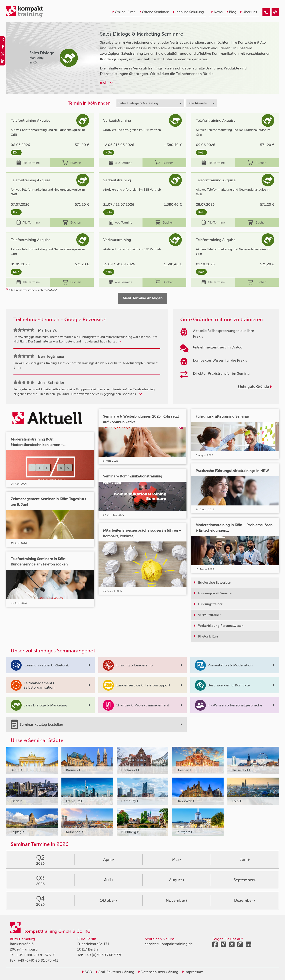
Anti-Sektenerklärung (115, 972)
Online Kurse (124, 12)
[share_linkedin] (3, 62)
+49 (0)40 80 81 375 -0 (36, 955)
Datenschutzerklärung (158, 972)
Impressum (193, 972)
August (177, 880)
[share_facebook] (3, 47)
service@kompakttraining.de (169, 944)
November (177, 900)
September (245, 880)
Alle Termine (28, 163)
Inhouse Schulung (188, 12)
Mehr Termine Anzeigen (143, 298)
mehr (107, 82)
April (109, 860)
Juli (109, 880)
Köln (16, 153)
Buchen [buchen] (72, 163)
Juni (245, 860)
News (217, 12)
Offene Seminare (154, 12)
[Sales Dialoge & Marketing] (266, 12)
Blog (231, 12)
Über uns (248, 12)
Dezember (245, 900)
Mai (176, 860)
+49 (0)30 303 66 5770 (103, 955)
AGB (87, 972)
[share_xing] (3, 40)
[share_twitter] (3, 55)
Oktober (108, 900)
